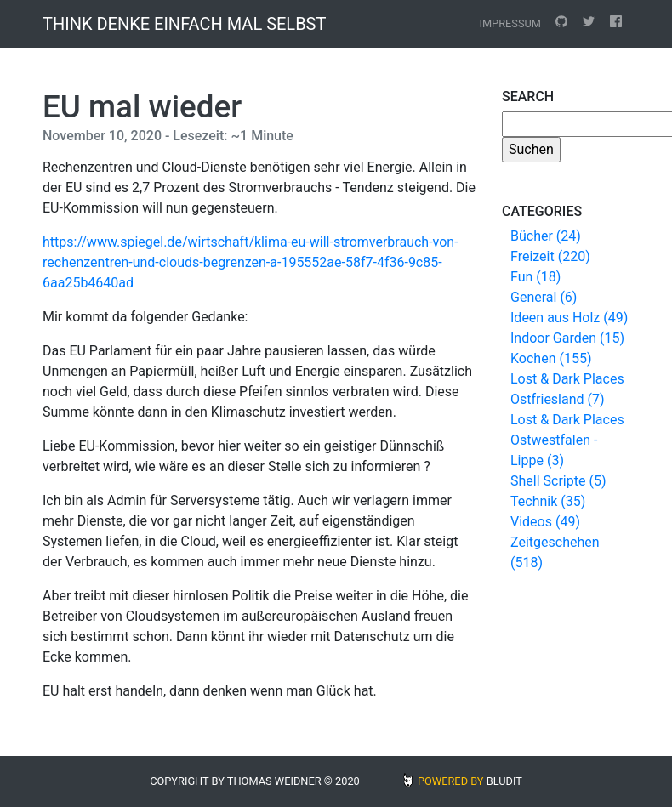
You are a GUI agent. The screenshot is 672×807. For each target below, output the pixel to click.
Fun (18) (535, 277)
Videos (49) (545, 522)
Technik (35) (548, 501)
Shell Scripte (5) (558, 481)
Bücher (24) (546, 236)
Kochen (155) (551, 358)
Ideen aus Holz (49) (569, 318)
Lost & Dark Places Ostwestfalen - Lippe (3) (567, 440)
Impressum (510, 23)
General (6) (544, 297)
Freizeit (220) (550, 256)
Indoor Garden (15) (567, 338)
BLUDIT (504, 781)
